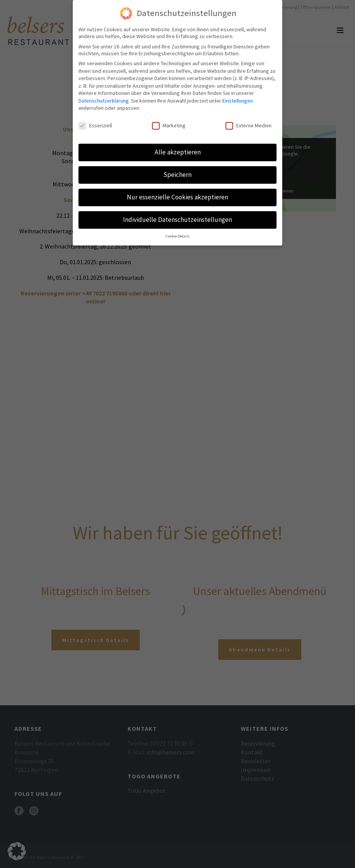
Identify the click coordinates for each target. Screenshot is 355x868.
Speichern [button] (177, 175)
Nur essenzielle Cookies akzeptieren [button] (177, 197)
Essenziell (95, 125)
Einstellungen (238, 101)
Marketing (169, 125)
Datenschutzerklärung (104, 101)
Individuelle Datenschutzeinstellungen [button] (177, 220)
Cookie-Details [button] (178, 236)
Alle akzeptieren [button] (178, 152)
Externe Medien (249, 125)
